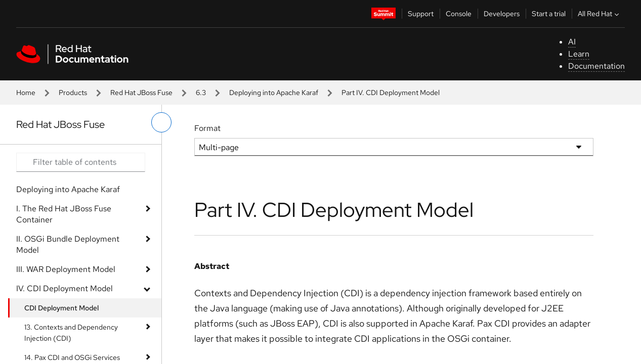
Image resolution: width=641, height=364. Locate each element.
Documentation (596, 66)
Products (73, 93)
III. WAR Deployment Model (66, 269)
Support (421, 14)
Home (26, 93)
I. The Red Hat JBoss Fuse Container (64, 214)
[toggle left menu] (161, 122)
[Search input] (81, 162)
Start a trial (549, 14)
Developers (502, 14)
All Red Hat (600, 14)
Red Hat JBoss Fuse (141, 93)
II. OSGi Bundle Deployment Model (68, 244)
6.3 (201, 93)
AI (572, 42)
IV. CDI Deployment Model (65, 288)
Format (207, 128)
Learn (579, 54)
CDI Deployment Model (61, 308)
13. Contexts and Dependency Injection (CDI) (71, 333)
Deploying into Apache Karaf (274, 93)
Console (459, 14)
